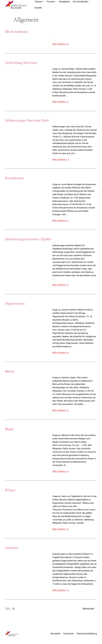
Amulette (12, 548)
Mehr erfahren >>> (61, 44)
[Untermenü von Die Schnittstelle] (89, 2)
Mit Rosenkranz (16, 32)
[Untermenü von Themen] (43, 2)
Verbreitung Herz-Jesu (21, 63)
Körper (10, 490)
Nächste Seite (90, 609)
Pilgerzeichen (15, 304)
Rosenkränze (14, 178)
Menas (10, 371)
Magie (9, 429)
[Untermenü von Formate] (56, 2)
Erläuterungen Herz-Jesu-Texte (27, 120)
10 (13, 608)
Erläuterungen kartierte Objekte (28, 239)
